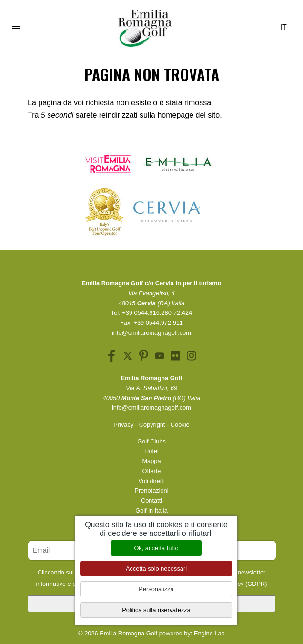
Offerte (152, 471)
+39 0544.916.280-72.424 (157, 313)
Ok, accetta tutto (156, 548)
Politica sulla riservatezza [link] (156, 610)
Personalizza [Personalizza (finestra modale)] (156, 589)
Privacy (123, 425)
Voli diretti (151, 481)
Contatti (151, 500)
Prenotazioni (151, 490)
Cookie (180, 425)
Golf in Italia (151, 510)
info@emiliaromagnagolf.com (151, 333)
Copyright (152, 425)
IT (287, 27)
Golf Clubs (151, 441)
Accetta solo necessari (156, 569)
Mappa (151, 461)
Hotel (151, 451)
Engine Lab (209, 633)
